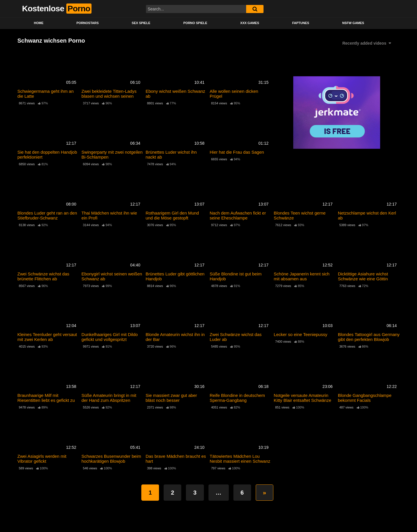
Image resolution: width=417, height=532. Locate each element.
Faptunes (301, 23)
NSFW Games (353, 23)
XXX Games (250, 23)
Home (39, 23)
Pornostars (88, 23)
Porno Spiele (195, 23)
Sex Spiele (141, 23)
